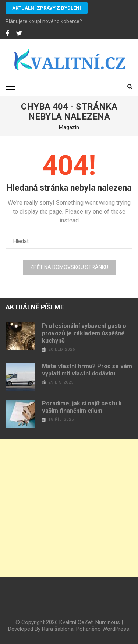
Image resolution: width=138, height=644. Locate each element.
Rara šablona (58, 629)
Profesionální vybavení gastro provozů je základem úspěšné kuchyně (84, 333)
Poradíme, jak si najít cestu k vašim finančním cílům (82, 407)
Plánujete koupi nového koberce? (44, 21)
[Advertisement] (69, 508)
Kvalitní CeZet (76, 622)
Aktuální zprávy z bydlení (47, 8)
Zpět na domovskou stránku (69, 267)
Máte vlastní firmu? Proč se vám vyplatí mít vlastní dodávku (87, 370)
